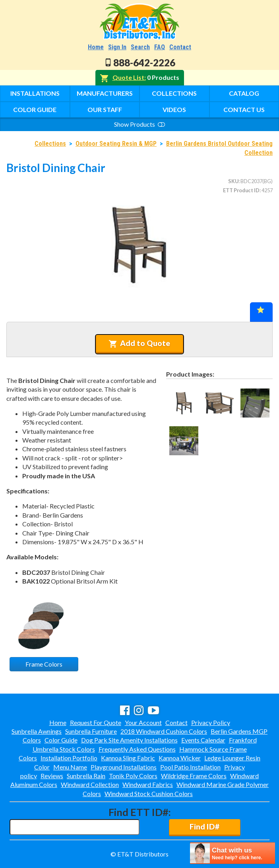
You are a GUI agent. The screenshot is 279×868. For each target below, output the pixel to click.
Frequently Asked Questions (137, 749)
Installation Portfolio (69, 758)
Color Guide (35, 109)
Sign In (117, 47)
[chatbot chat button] (232, 853)
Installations (35, 93)
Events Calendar (203, 740)
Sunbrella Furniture (91, 731)
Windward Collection (90, 784)
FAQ (160, 47)
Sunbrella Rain (86, 776)
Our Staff (105, 109)
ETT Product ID (241, 190)
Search (140, 47)
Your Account (143, 722)
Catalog (244, 93)
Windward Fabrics (148, 784)
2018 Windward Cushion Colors (164, 731)
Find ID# (204, 826)
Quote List (128, 77)
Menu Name (70, 767)
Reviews (52, 776)
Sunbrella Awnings (37, 731)
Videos (174, 109)
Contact (180, 47)
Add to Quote (139, 343)
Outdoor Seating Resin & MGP (116, 144)
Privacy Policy (211, 722)
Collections (174, 93)
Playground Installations (124, 767)
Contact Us (244, 109)
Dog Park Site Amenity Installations (129, 740)
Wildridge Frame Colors (194, 776)
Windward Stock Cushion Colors (149, 794)
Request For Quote (96, 722)
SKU (233, 181)
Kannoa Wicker (180, 758)
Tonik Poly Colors (133, 776)
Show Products (139, 124)
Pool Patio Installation (190, 767)
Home (96, 47)
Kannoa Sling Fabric (128, 758)
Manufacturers (105, 93)
